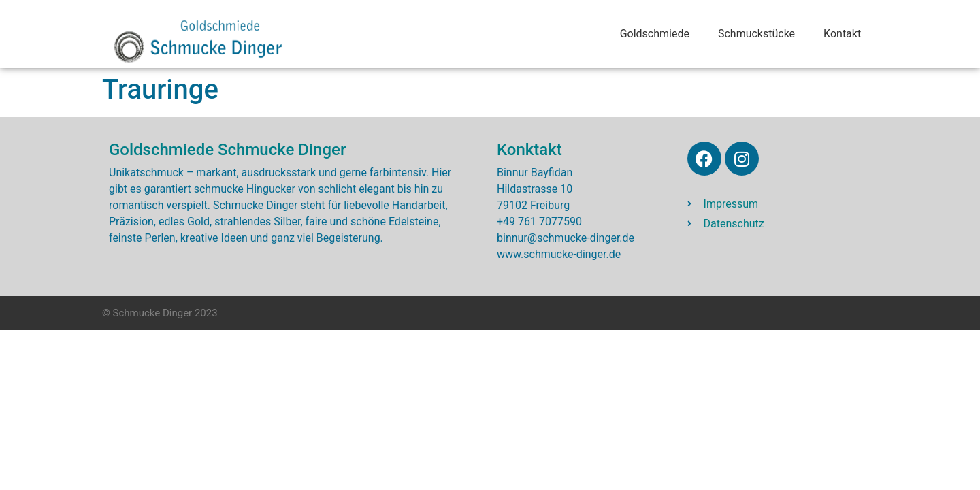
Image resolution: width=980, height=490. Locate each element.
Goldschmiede (655, 34)
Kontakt (842, 34)
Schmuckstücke (756, 34)
